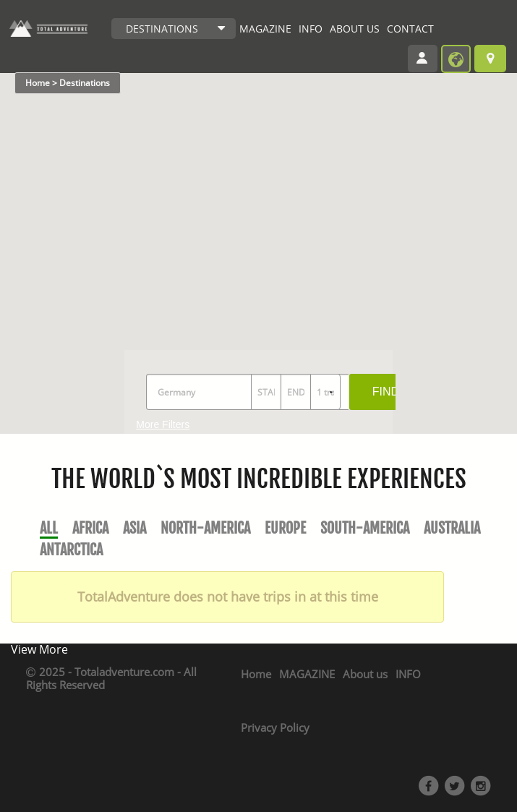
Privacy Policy (275, 727)
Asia (134, 528)
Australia (452, 528)
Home (256, 674)
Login (427, 60)
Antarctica (71, 550)
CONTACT (410, 29)
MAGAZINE (265, 29)
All (49, 528)
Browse (490, 59)
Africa (90, 528)
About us (365, 674)
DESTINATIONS (162, 29)
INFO (311, 29)
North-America (205, 528)
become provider (456, 59)
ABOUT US (355, 29)
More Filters (163, 424)
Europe (285, 528)
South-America (365, 528)
